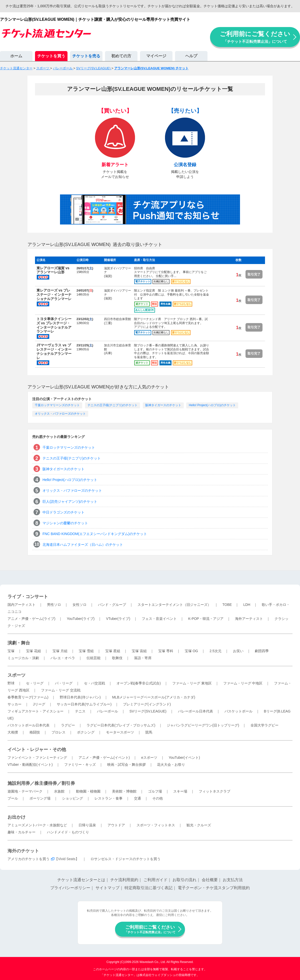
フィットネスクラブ (214, 791)
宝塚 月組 (60, 651)
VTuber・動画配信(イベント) (30, 765)
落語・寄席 (143, 658)
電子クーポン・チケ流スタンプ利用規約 (214, 888)
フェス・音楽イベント (159, 619)
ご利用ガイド (155, 880)
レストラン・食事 (108, 798)
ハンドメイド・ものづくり (68, 832)
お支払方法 (233, 880)
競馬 (149, 732)
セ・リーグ (35, 683)
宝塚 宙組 (139, 651)
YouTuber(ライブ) (81, 619)
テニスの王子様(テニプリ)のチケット (112, 405)
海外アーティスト (249, 619)
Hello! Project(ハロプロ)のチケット (212, 405)
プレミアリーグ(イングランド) (147, 704)
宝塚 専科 (166, 651)
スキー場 (180, 791)
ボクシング (86, 732)
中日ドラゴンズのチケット (63, 512)
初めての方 (121, 56)
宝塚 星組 (113, 651)
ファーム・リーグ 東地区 (192, 683)
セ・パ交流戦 (94, 683)
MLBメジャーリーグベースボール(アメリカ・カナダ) (153, 697)
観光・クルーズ (199, 825)
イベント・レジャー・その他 (37, 750)
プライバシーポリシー (70, 888)
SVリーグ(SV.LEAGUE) (148, 711)
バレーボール (107, 711)
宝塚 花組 (33, 651)
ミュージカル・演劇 (23, 658)
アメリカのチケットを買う (28, 859)
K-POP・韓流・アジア (206, 619)
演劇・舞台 (19, 643)
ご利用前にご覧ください (255, 37)
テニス (80, 711)
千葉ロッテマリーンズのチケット (57, 405)
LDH (247, 605)
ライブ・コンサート (28, 597)
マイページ (156, 56)
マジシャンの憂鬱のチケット (65, 523)
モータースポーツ (120, 732)
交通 (137, 798)
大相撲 (13, 732)
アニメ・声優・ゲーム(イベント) (104, 758)
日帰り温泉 (87, 825)
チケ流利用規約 (124, 880)
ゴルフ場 (155, 791)
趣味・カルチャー (21, 832)
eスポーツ (149, 758)
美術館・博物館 (124, 791)
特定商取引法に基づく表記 (148, 888)
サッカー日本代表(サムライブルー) (84, 704)
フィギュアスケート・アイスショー (35, 711)
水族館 (59, 791)
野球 (11, 683)
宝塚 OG (191, 651)
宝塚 (11, 651)
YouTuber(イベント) (184, 758)
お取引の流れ (184, 880)
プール (13, 798)
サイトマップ (107, 888)
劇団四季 (262, 651)
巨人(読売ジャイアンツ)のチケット (70, 502)
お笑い (238, 651)
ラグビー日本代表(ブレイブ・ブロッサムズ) (121, 725)
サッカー (14, 704)
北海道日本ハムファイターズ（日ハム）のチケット (83, 545)
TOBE (227, 605)
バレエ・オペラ (63, 658)
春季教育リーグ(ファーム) (28, 697)
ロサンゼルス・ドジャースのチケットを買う (125, 859)
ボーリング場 (40, 798)
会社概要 (210, 880)
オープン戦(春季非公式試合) (139, 683)
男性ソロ (54, 605)
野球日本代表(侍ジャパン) (80, 697)
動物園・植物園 (88, 791)
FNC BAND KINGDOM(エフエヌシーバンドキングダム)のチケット (95, 534)
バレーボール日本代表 (195, 711)
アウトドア (116, 825)
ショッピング (72, 798)
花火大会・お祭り (171, 765)
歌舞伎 (117, 658)
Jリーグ (39, 704)
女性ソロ (79, 605)
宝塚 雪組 (86, 651)
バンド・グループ (112, 605)
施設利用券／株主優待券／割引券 (41, 783)
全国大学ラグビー (264, 725)
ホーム (16, 56)
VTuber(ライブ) (118, 619)
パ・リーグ (64, 683)
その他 (157, 798)
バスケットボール (238, 711)
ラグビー (68, 725)
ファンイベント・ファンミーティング (37, 758)
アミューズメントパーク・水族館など (37, 825)
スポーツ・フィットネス (156, 825)
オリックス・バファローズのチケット (60, 414)
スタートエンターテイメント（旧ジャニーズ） (174, 605)
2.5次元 (215, 651)
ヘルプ (191, 56)
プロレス (58, 732)
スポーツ (16, 675)
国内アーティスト (21, 605)
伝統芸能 (93, 658)
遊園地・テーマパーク (25, 791)
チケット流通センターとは (81, 880)
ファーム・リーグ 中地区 (243, 683)
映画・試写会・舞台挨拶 (126, 765)
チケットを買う (51, 56)
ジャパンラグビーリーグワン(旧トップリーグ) (203, 725)
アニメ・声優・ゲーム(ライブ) (31, 619)
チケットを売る (86, 56)
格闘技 (35, 732)
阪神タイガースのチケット (163, 405)
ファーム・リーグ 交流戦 (61, 690)
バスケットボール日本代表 (28, 725)
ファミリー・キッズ (80, 765)
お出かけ (16, 817)
